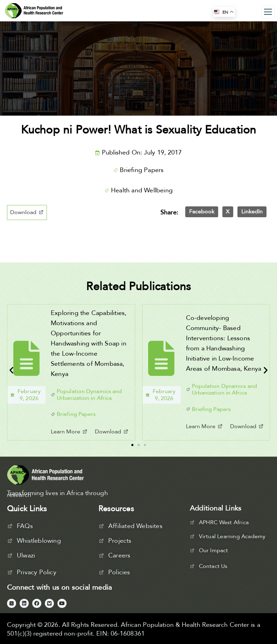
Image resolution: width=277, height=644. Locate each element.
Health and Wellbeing (142, 190)
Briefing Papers (142, 170)
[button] (27, 213)
